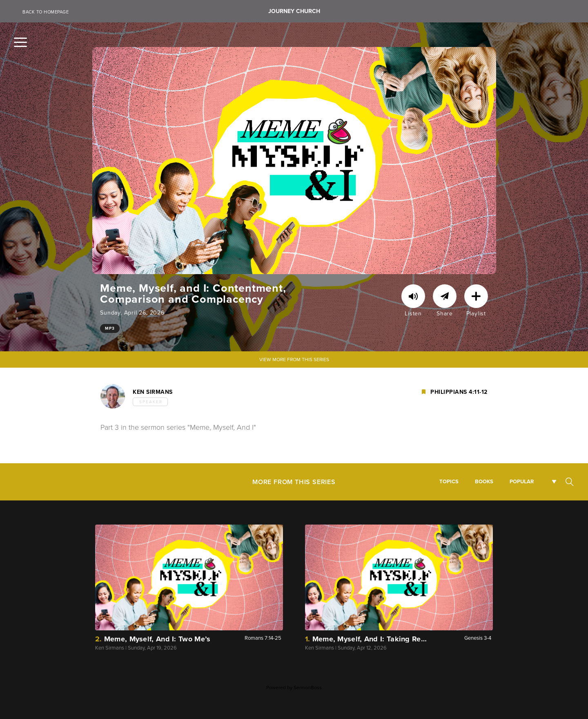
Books (484, 482)
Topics (449, 482)
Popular (522, 482)
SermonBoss (308, 688)
